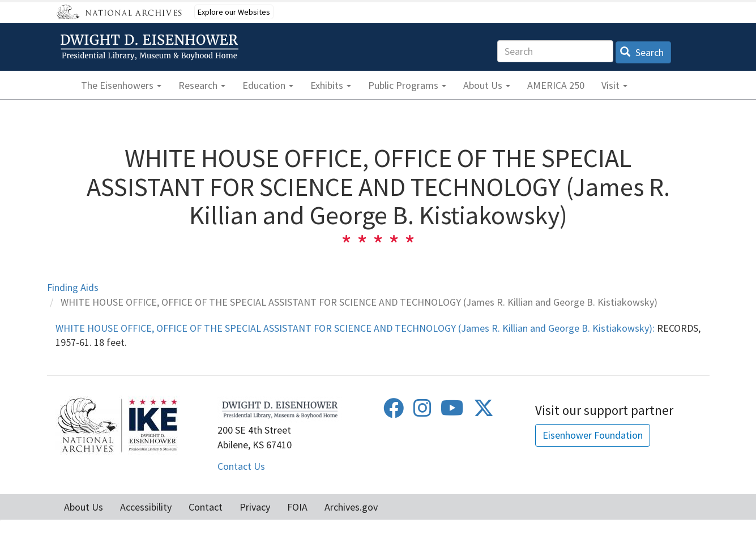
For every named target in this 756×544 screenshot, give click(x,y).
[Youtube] (452, 412)
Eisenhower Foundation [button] (593, 435)
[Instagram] (422, 412)
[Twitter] (484, 412)
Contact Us (241, 466)
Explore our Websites (234, 12)
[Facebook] (394, 412)
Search (642, 52)
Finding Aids (73, 287)
